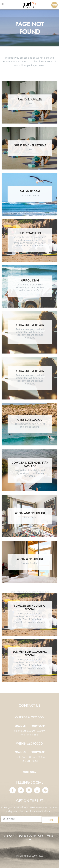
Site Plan (9, 836)
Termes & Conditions (30, 836)
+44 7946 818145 (30, 735)
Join (50, 820)
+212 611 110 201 (30, 761)
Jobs (28, 839)
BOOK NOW (29, 772)
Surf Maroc (30, 5)
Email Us (20, 726)
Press (50, 836)
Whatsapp (38, 726)
